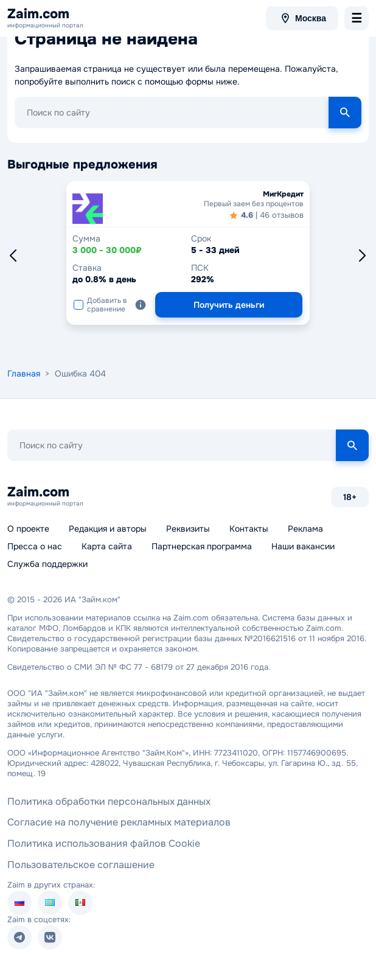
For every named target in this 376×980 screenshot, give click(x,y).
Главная (24, 374)
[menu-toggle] (357, 18)
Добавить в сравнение (100, 305)
